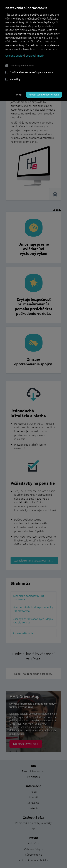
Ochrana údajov (15, 56)
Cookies (30, 56)
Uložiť (19, 95)
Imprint (41, 56)
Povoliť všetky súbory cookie (44, 95)
